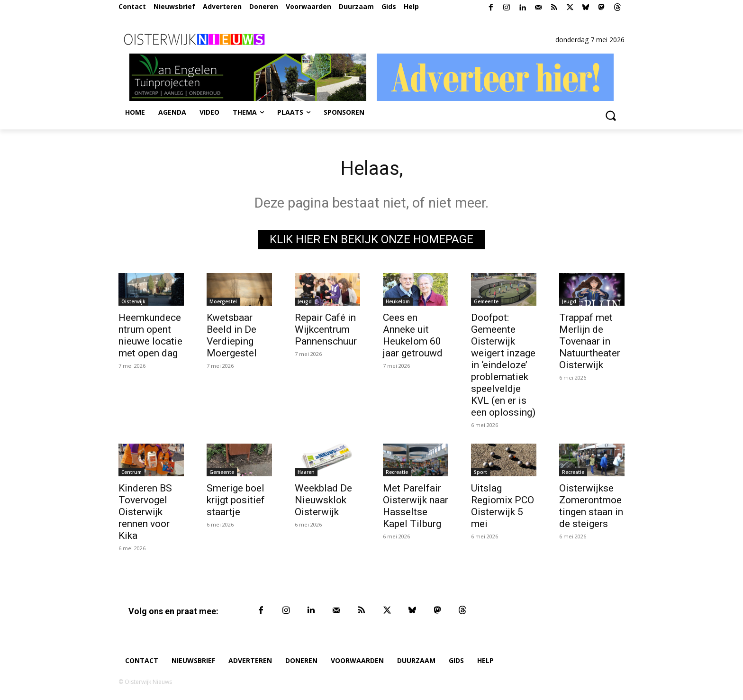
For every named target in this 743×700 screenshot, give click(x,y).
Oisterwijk (133, 301)
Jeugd (305, 301)
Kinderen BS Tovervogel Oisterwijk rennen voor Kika (145, 512)
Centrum (131, 472)
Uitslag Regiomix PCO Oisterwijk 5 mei (503, 506)
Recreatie (397, 472)
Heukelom (398, 301)
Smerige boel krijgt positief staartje (236, 500)
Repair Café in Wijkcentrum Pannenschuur (326, 329)
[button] (610, 115)
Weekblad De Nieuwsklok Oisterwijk (323, 500)
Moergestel (223, 301)
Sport (480, 472)
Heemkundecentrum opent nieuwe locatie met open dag (150, 335)
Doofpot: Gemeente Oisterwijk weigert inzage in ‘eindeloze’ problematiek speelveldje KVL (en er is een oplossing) (503, 365)
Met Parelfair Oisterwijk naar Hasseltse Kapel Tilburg (416, 506)
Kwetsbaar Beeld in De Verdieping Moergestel (232, 335)
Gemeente (486, 301)
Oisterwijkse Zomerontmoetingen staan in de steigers (591, 506)
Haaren (306, 472)
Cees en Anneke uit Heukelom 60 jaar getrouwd (413, 335)
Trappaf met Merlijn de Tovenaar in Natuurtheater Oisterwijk (590, 341)
